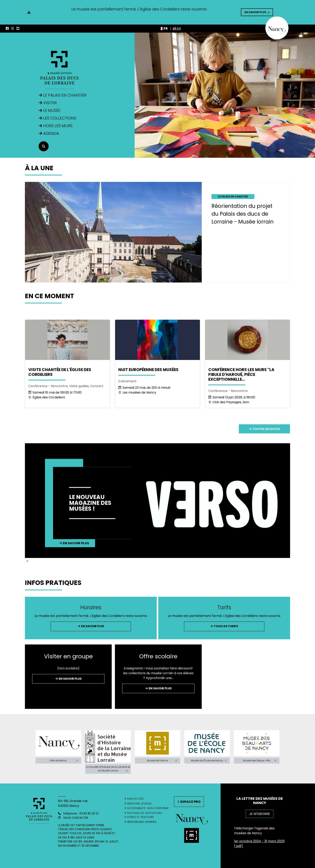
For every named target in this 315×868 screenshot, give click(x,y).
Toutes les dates (266, 429)
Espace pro (190, 802)
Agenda (51, 133)
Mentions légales (139, 804)
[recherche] (44, 146)
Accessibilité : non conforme (148, 808)
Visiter (50, 103)
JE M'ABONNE (260, 814)
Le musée (52, 110)
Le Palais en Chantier (65, 95)
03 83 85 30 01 (89, 814)
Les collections (60, 118)
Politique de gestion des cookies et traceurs (143, 815)
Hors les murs (58, 126)
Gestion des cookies (142, 822)
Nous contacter (76, 818)
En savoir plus (255, 12)
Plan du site (135, 799)
